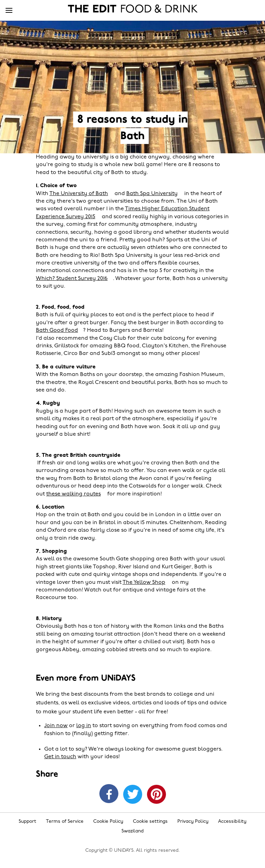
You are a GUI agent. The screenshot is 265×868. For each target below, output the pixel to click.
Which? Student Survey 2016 (72, 279)
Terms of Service (65, 822)
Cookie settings (150, 822)
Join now (56, 726)
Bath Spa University (152, 194)
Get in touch (60, 757)
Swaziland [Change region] (132, 831)
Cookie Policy (108, 822)
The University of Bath (79, 194)
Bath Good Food (57, 330)
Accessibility (232, 822)
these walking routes (73, 494)
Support (27, 822)
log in (84, 726)
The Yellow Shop (144, 582)
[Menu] (9, 11)
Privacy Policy (193, 822)
